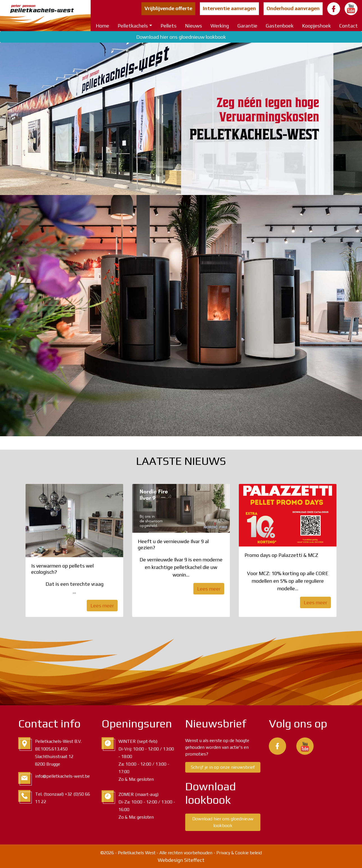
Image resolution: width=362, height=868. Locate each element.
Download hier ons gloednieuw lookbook (181, 37)
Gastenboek (280, 26)
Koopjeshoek (316, 26)
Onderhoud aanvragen (293, 8)
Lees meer (102, 606)
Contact (349, 26)
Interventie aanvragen (229, 8)
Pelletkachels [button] (133, 26)
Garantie (247, 26)
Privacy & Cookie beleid (239, 853)
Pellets (169, 26)
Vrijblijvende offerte (168, 8)
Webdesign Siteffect (181, 860)
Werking (220, 26)
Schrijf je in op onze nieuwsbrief (223, 767)
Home (102, 26)
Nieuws (193, 26)
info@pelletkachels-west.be (62, 776)
